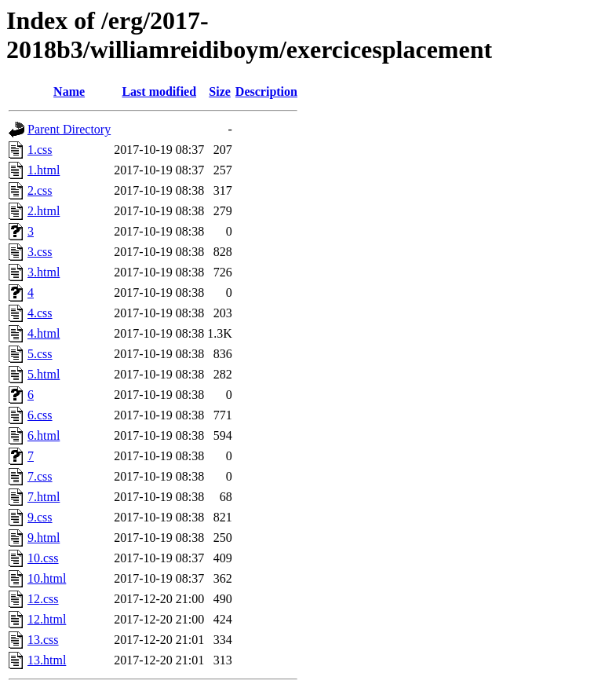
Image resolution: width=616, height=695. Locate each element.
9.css (40, 517)
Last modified (159, 91)
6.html (44, 435)
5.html (44, 374)
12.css (43, 599)
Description (266, 91)
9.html (44, 538)
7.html (44, 497)
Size (220, 91)
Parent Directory (69, 129)
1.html (44, 170)
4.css (40, 313)
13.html (47, 660)
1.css (40, 150)
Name (69, 91)
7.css (40, 476)
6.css (40, 415)
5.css (40, 354)
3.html (44, 272)
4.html (44, 333)
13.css (43, 640)
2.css (40, 190)
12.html (47, 619)
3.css (40, 252)
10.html (47, 578)
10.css (43, 558)
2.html (44, 211)
